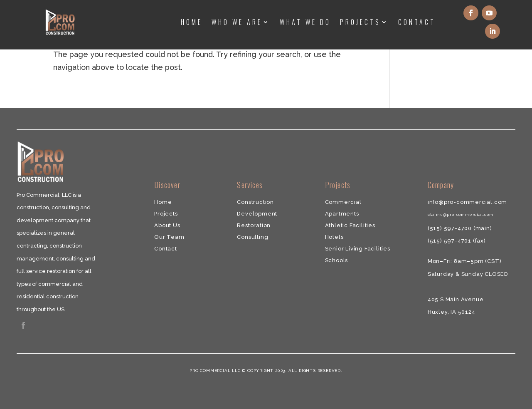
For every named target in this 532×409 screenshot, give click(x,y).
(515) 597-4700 (451, 228)
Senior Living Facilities (358, 249)
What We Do (305, 22)
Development (257, 214)
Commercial (343, 202)
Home (192, 22)
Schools (337, 260)
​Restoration (254, 225)
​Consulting (252, 237)
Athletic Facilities (350, 225)
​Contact (166, 249)
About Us (167, 225)
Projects (360, 22)
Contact (417, 22)
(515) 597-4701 (450, 241)
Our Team (169, 237)
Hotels (334, 237)
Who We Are (237, 22)
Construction (255, 202)
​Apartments (342, 214)
